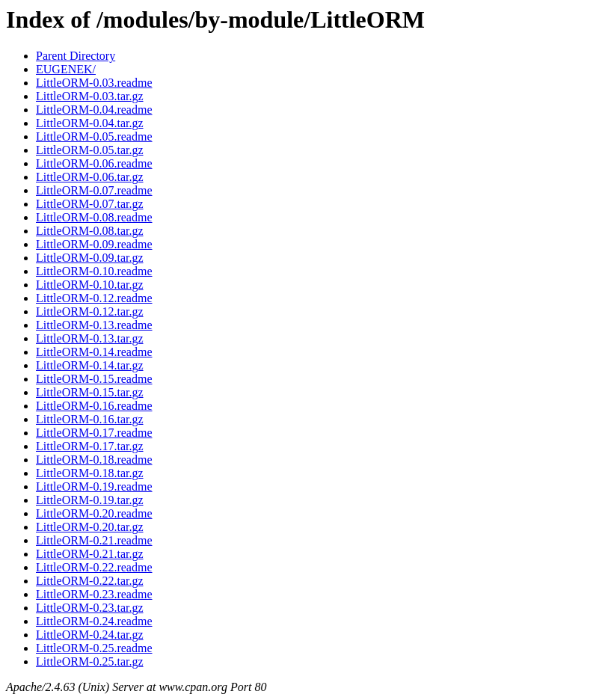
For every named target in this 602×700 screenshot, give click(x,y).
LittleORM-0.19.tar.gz (90, 500)
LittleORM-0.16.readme (94, 406)
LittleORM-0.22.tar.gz (90, 581)
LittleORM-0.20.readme (94, 513)
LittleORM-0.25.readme (94, 648)
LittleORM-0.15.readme (94, 379)
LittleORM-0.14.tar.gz (90, 365)
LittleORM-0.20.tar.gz (90, 527)
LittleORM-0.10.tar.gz (90, 285)
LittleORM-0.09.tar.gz (90, 258)
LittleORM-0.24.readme (94, 621)
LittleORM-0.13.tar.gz (90, 338)
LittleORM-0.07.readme (94, 190)
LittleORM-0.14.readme (94, 352)
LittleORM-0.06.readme (94, 163)
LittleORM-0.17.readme (94, 433)
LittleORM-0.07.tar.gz (90, 204)
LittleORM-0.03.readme (94, 83)
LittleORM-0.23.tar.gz (90, 608)
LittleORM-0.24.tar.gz (90, 635)
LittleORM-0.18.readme (94, 460)
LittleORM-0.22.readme (94, 567)
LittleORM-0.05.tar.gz (90, 150)
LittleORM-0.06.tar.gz (90, 177)
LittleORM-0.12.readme (94, 298)
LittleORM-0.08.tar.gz (90, 231)
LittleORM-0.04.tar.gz (90, 123)
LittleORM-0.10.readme (94, 271)
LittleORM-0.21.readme (94, 540)
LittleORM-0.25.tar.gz (90, 661)
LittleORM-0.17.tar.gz (90, 446)
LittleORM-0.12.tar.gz (90, 311)
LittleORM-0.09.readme (94, 244)
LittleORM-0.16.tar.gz (90, 419)
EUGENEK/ (66, 69)
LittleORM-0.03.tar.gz (90, 96)
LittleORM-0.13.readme (94, 325)
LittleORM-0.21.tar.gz (90, 554)
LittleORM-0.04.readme (94, 110)
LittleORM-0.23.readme (94, 594)
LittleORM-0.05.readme (94, 136)
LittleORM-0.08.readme (94, 217)
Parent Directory (76, 56)
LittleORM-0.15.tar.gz (90, 392)
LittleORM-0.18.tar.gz (90, 473)
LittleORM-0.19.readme (94, 486)
